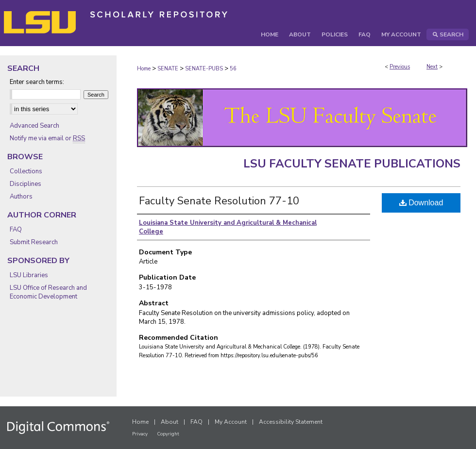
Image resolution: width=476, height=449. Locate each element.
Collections (26, 171)
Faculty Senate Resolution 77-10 (219, 201)
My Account (231, 422)
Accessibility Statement (291, 422)
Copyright (168, 434)
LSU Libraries (29, 275)
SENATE (168, 69)
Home (144, 69)
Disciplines (25, 184)
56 (233, 69)
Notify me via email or (47, 138)
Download (421, 203)
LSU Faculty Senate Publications (352, 164)
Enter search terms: (37, 82)
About (170, 422)
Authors (21, 197)
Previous (400, 67)
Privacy (140, 434)
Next (432, 67)
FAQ (16, 230)
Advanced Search (34, 126)
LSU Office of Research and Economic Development (48, 292)
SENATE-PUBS (204, 69)
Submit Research (34, 242)
